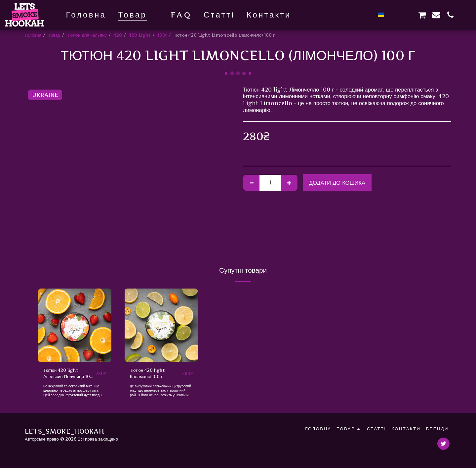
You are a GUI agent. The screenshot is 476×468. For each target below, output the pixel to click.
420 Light (140, 35)
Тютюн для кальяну (87, 35)
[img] (75, 325)
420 (118, 35)
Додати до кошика (337, 183)
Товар (54, 35)
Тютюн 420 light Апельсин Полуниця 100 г (68, 374)
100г (162, 35)
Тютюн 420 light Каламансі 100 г (147, 373)
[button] (394, 15)
